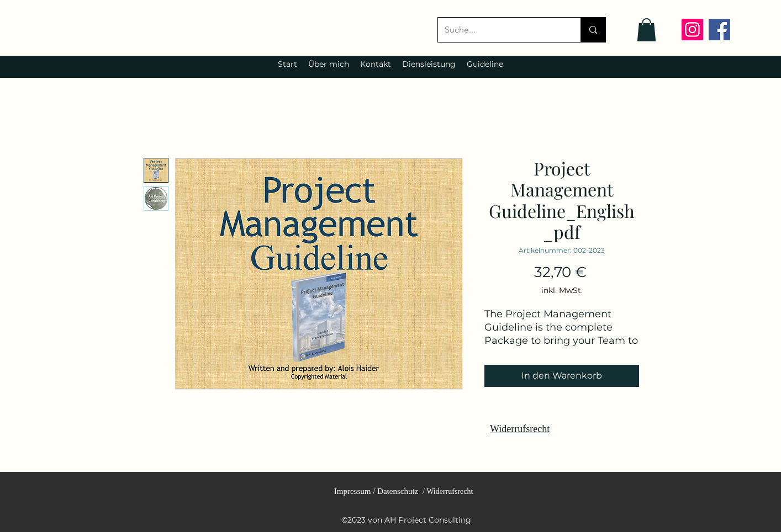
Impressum (353, 491)
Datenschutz (398, 491)
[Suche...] (501, 30)
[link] (647, 30)
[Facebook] (719, 30)
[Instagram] (692, 30)
